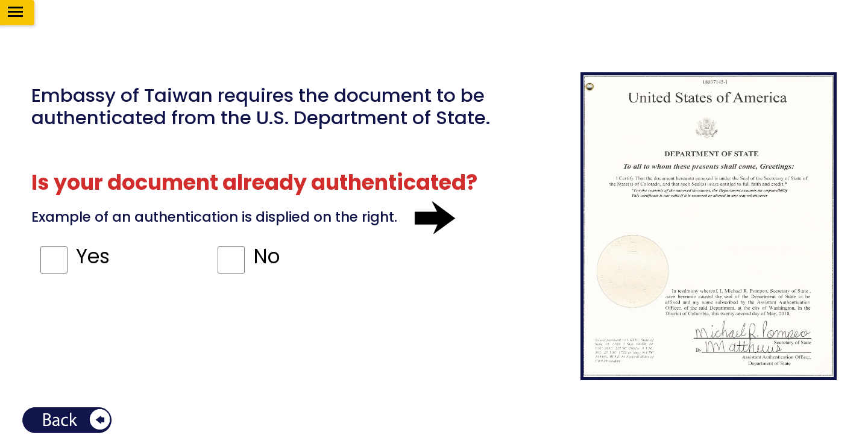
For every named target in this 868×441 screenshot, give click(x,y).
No (266, 256)
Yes (93, 256)
